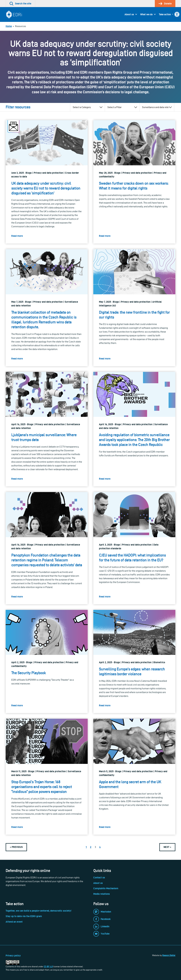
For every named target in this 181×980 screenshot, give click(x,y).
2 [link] (91, 847)
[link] (177, 14)
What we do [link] (146, 14)
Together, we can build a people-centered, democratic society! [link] (39, 911)
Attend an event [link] (14, 922)
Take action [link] (165, 14)
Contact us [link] (99, 878)
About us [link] (129, 14)
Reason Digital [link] (169, 955)
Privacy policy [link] (13, 956)
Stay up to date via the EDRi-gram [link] (24, 916)
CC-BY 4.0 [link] (48, 966)
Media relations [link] (102, 894)
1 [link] (86, 847)
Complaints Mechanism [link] (106, 888)
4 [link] (100, 847)
